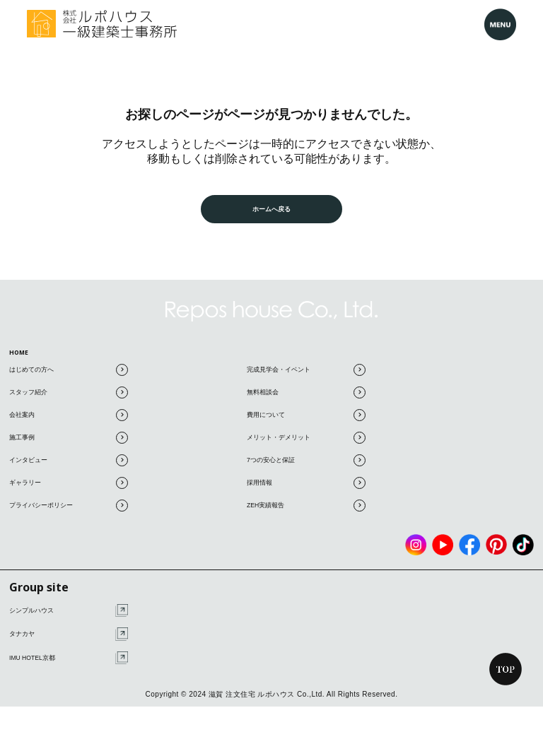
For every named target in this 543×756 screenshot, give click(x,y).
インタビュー (69, 467)
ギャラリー (69, 489)
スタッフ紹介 (69, 399)
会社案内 (69, 421)
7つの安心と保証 (306, 467)
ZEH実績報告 (306, 512)
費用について (306, 421)
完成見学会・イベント (306, 376)
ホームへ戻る (271, 209)
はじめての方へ (69, 376)
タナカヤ (69, 641)
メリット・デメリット (306, 444)
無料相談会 (306, 399)
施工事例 (69, 444)
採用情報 (306, 489)
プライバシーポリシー (69, 512)
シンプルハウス (69, 617)
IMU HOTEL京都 (69, 665)
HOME (23, 354)
